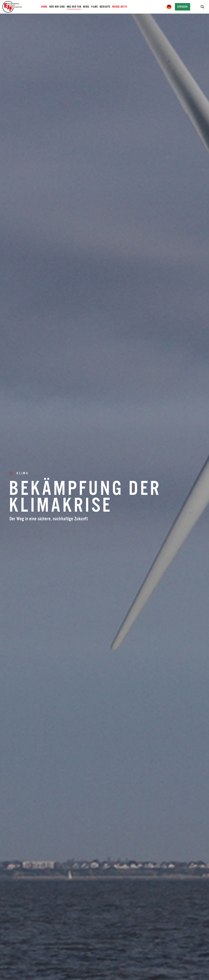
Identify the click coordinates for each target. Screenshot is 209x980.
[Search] (202, 7)
